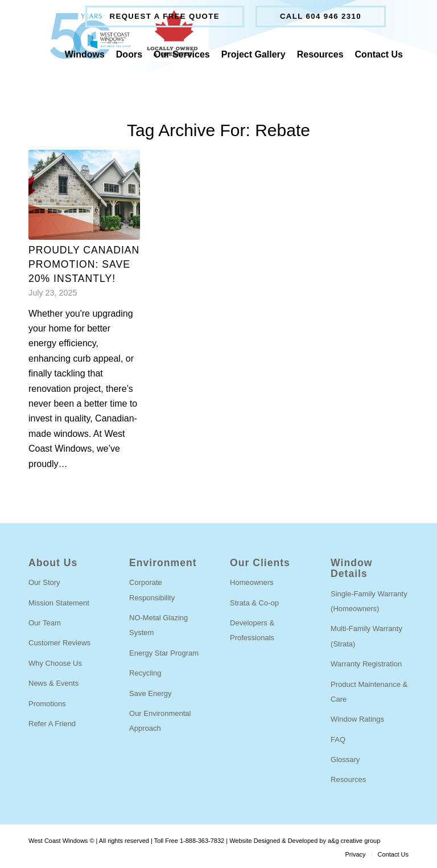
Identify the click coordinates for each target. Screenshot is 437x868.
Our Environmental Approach (160, 721)
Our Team (45, 623)
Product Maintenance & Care (369, 692)
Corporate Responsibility (152, 590)
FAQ (338, 740)
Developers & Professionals (252, 630)
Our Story (44, 582)
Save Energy (150, 693)
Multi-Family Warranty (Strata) (366, 636)
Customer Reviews (59, 643)
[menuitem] (165, 17)
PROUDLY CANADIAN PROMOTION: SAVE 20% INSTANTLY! (84, 264)
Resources (348, 779)
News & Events (53, 683)
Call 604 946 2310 (321, 16)
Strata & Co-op (254, 603)
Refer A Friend (52, 724)
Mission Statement (59, 603)
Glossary (345, 759)
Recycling (145, 673)
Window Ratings (357, 719)
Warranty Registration (366, 664)
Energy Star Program (164, 653)
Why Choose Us (55, 663)
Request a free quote (165, 16)
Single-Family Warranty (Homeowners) (369, 601)
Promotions (47, 704)
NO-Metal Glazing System (158, 625)
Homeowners (252, 582)
